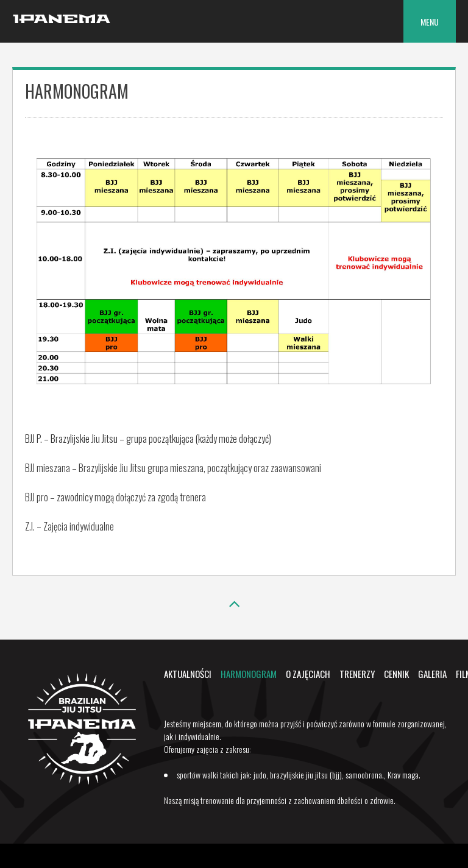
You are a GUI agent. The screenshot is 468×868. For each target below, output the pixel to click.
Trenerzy (357, 674)
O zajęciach (308, 674)
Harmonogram (249, 674)
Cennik (396, 674)
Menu (430, 22)
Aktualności (188, 674)
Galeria (432, 674)
